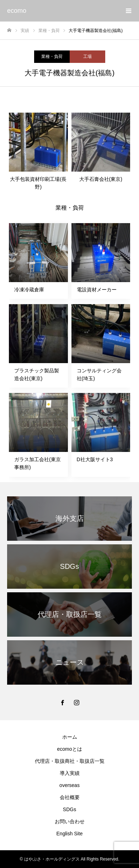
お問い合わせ (70, 821)
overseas (69, 785)
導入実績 (70, 773)
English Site (70, 834)
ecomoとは (69, 749)
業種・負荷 (52, 56)
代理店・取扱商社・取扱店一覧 (70, 761)
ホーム (70, 737)
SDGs (69, 809)
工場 (87, 56)
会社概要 (70, 797)
